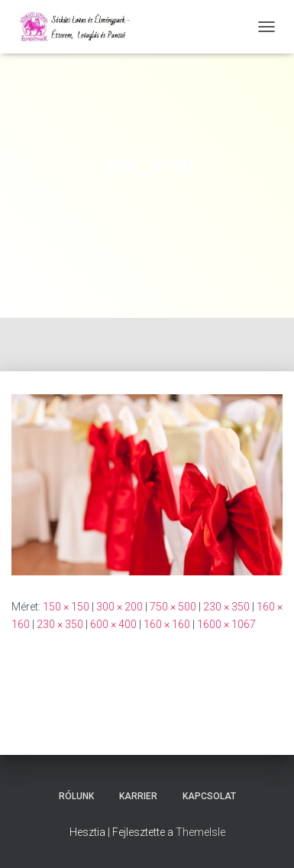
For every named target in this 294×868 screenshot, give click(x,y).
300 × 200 (120, 607)
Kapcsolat (209, 796)
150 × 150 (66, 607)
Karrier (138, 796)
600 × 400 (113, 624)
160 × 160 (167, 624)
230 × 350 (226, 607)
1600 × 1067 (226, 624)
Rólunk (76, 796)
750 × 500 (173, 607)
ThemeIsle (200, 832)
